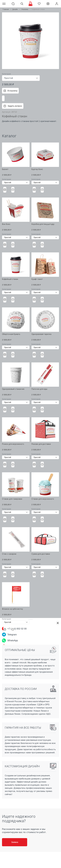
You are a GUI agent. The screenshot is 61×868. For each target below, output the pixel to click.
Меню (4, 4)
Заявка (15, 842)
